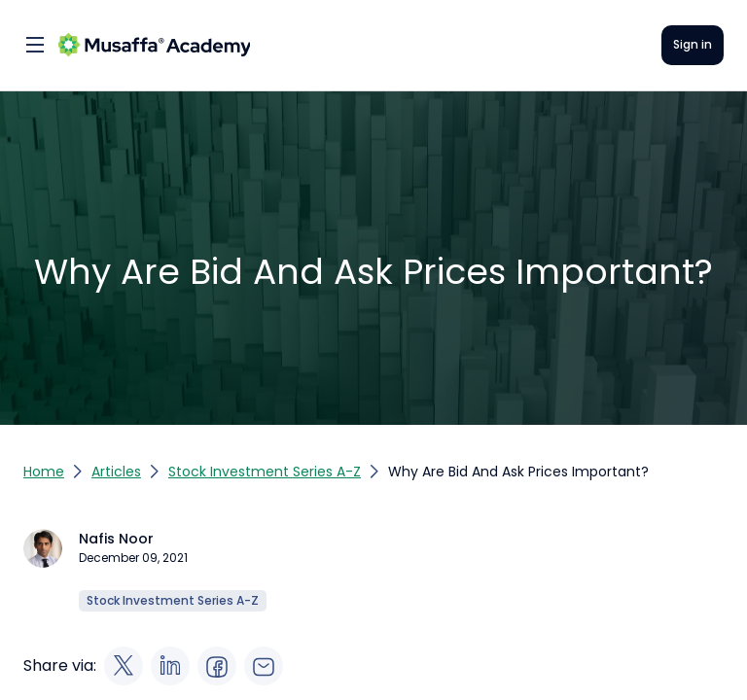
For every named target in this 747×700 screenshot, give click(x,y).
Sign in (693, 44)
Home (44, 472)
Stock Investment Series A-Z (265, 472)
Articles (116, 472)
